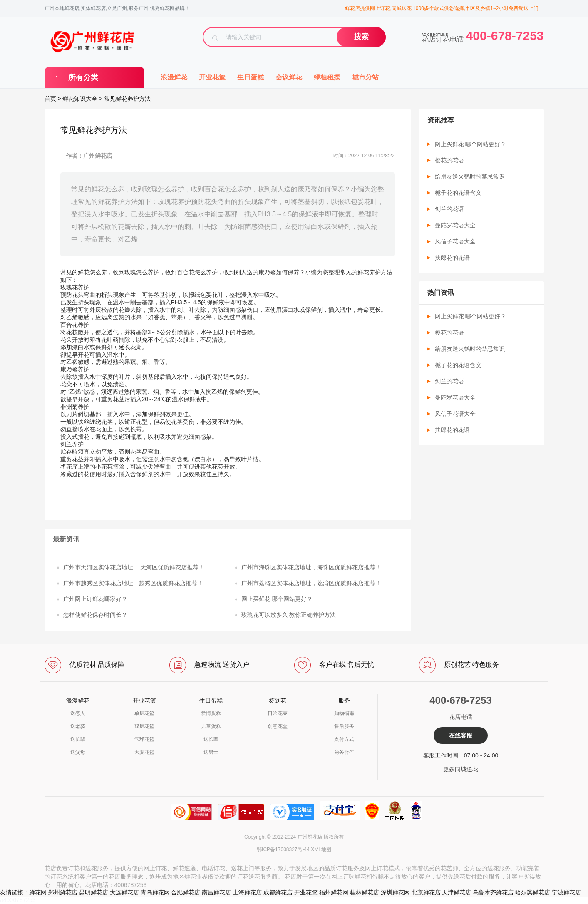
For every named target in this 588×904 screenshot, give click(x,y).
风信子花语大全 (455, 241)
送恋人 (78, 713)
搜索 (361, 37)
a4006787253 (18, 900)
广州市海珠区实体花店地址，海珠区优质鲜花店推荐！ (311, 567)
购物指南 (344, 713)
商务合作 (344, 752)
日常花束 (278, 713)
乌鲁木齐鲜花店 (493, 892)
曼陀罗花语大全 (455, 225)
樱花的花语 (449, 160)
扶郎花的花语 (452, 258)
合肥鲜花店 (186, 892)
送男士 (211, 752)
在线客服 (461, 735)
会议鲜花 (289, 77)
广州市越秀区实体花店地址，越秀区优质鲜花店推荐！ (133, 583)
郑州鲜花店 (63, 892)
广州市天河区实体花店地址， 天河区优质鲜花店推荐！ (134, 567)
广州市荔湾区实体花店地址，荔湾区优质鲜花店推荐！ (311, 583)
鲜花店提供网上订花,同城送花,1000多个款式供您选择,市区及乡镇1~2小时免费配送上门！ (444, 8)
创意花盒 (278, 726)
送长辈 (78, 739)
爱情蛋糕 (211, 713)
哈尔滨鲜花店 (533, 892)
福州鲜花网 (334, 892)
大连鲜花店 (124, 892)
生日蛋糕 (251, 77)
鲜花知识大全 (80, 99)
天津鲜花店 (457, 892)
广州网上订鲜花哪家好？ (95, 599)
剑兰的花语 (449, 209)
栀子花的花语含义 (458, 193)
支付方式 (344, 739)
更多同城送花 (461, 769)
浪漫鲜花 (174, 77)
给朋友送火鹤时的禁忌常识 (470, 176)
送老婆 (78, 726)
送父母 (78, 752)
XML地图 (321, 849)
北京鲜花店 (426, 892)
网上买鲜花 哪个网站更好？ (277, 599)
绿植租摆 (327, 77)
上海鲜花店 (247, 892)
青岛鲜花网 (155, 892)
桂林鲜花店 (365, 892)
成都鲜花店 (278, 892)
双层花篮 (144, 726)
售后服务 (344, 726)
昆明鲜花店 (94, 892)
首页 (50, 99)
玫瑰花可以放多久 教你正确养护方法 (289, 615)
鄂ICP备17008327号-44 (283, 849)
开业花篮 (212, 77)
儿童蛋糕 (211, 726)
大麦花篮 (144, 752)
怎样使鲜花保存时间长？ (95, 615)
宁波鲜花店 (566, 892)
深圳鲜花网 (395, 892)
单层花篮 (144, 713)
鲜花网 (38, 892)
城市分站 (365, 77)
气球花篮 (144, 739)
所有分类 (83, 77)
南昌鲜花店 (216, 892)
